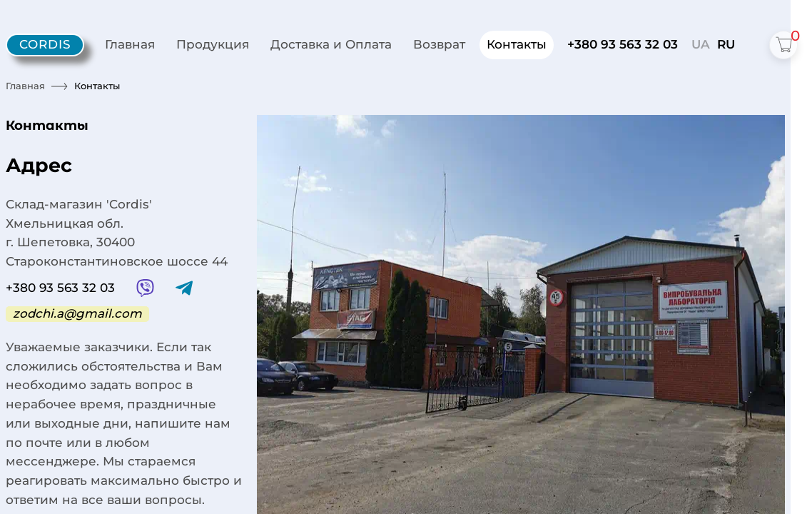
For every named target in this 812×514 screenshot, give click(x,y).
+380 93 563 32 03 (623, 44)
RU (726, 44)
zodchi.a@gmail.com (77, 313)
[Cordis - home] (45, 45)
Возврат (439, 44)
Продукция (213, 44)
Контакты (517, 44)
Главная (130, 44)
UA (701, 44)
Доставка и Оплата (331, 44)
